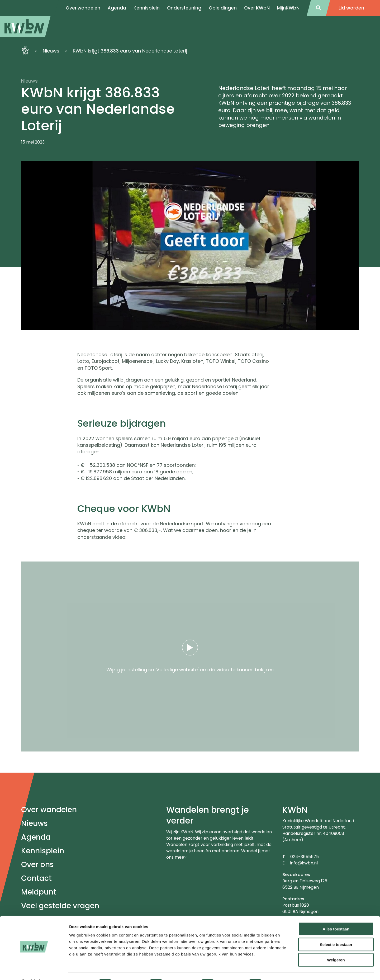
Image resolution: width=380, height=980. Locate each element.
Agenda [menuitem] (117, 8)
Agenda (36, 837)
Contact (36, 878)
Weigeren (336, 946)
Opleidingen (223, 8)
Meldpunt (39, 892)
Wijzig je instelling (127, 670)
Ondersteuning (184, 8)
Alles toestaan (336, 915)
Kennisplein (147, 8)
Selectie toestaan (336, 931)
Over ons (37, 865)
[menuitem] (25, 27)
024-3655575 (305, 857)
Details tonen (285, 970)
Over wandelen (49, 810)
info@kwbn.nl (304, 863)
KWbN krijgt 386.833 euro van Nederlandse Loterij (130, 51)
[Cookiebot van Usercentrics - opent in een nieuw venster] (34, 970)
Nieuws (51, 51)
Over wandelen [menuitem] (83, 8)
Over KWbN (257, 8)
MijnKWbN (288, 8)
